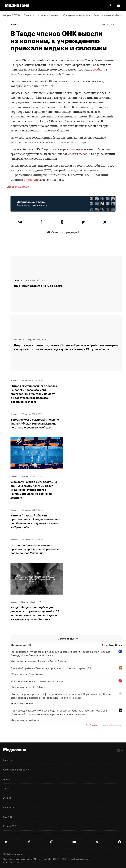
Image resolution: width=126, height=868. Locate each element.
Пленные (29, 15)
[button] (118, 5)
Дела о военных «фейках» (108, 15)
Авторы (7, 779)
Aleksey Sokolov (18, 187)
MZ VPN (8, 816)
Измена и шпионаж (48, 15)
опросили (31, 180)
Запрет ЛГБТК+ (12, 15)
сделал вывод (78, 154)
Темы (6, 788)
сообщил (99, 70)
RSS (7, 798)
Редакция (8, 760)
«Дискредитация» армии (76, 15)
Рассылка (9, 807)
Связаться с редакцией (63, 232)
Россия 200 (10, 826)
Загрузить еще (66, 639)
